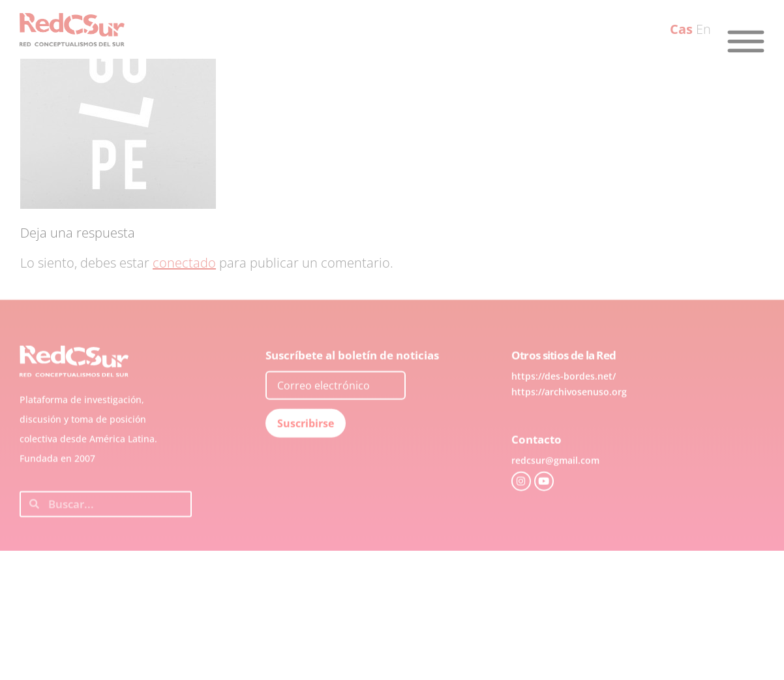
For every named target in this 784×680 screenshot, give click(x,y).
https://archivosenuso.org (569, 413)
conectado (184, 263)
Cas (681, 29)
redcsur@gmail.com (555, 481)
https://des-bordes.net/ (564, 397)
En (703, 29)
